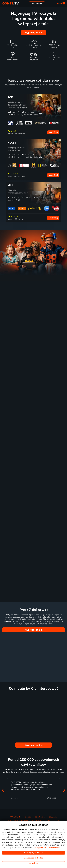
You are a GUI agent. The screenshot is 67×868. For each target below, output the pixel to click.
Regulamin (52, 817)
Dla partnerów (36, 820)
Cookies (48, 820)
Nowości (27, 817)
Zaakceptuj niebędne (34, 858)
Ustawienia (34, 863)
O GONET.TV (16, 817)
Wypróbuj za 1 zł (33, 33)
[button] (3, 790)
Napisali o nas (39, 817)
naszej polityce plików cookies (47, 847)
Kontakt (57, 820)
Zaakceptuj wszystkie (34, 853)
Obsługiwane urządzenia (17, 820)
